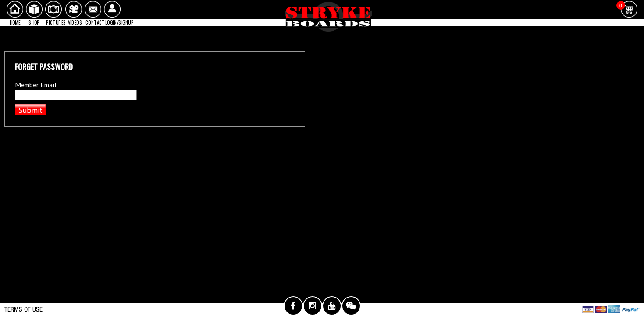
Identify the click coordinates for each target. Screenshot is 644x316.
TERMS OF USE (23, 309)
